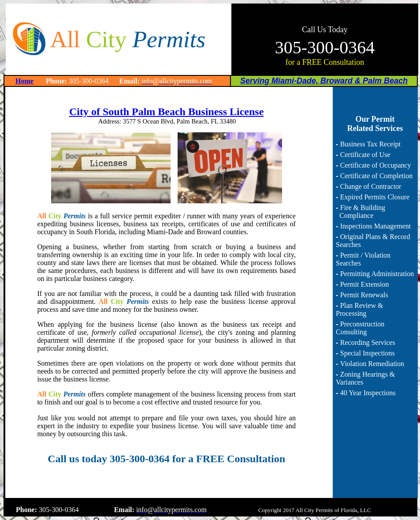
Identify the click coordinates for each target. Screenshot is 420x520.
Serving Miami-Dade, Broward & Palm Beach (324, 81)
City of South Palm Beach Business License (166, 112)
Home (24, 81)
